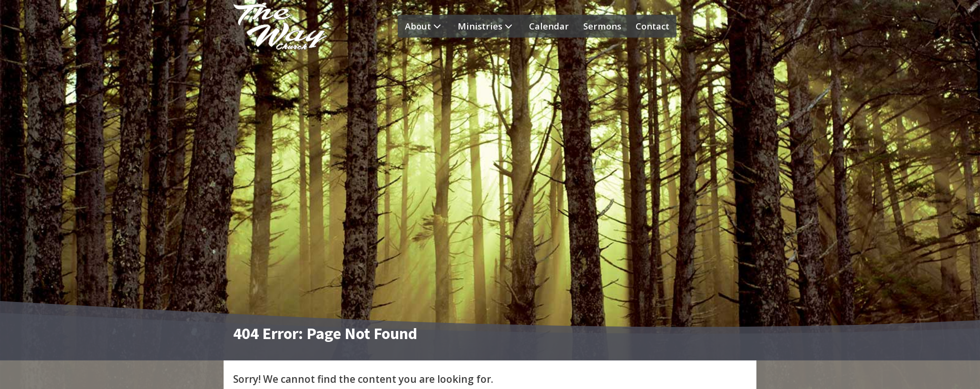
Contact (652, 26)
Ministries (486, 26)
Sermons (602, 26)
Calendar (549, 26)
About (424, 26)
